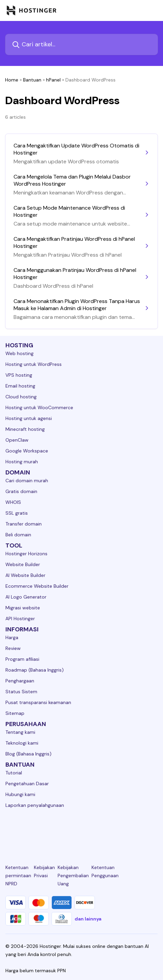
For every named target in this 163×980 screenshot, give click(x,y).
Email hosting (20, 386)
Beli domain (18, 535)
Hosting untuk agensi (29, 418)
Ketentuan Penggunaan (105, 871)
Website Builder (23, 564)
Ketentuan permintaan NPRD (18, 876)
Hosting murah (22, 462)
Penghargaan (20, 681)
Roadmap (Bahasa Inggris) (35, 670)
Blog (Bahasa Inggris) (28, 754)
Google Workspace (27, 451)
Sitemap (15, 713)
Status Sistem (21, 692)
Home (12, 80)
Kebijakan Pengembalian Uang (73, 876)
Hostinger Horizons (26, 554)
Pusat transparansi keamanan (38, 702)
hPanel (53, 80)
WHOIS (13, 502)
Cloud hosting (21, 397)
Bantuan (32, 80)
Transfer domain (24, 524)
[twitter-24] (81, 830)
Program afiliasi (22, 659)
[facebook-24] (34, 830)
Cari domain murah (27, 481)
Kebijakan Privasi (44, 871)
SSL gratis (17, 513)
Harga (12, 637)
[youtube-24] (105, 830)
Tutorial (14, 773)
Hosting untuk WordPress (34, 364)
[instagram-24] (58, 830)
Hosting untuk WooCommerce (39, 407)
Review (13, 648)
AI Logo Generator (26, 597)
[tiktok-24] (154, 830)
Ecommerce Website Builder (37, 586)
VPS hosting (19, 375)
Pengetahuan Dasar (27, 784)
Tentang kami (20, 732)
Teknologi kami (22, 743)
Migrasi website (23, 608)
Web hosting (19, 353)
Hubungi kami (20, 794)
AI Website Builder (25, 575)
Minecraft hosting (25, 429)
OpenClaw (17, 440)
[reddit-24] (129, 830)
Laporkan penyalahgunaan (35, 805)
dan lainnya (88, 919)
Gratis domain (21, 491)
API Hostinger (20, 619)
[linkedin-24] (9, 830)
